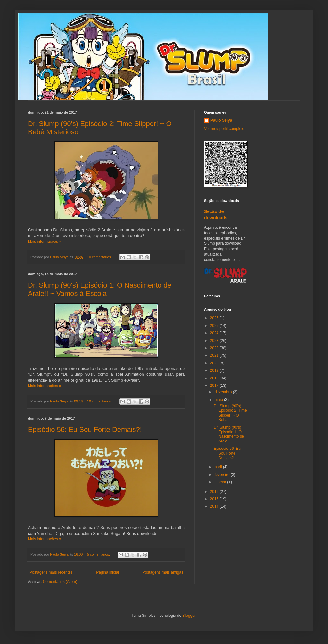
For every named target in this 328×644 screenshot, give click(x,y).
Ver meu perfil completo (224, 129)
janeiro (221, 482)
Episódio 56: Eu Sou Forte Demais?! (85, 429)
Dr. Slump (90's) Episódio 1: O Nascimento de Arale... (229, 434)
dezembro (224, 392)
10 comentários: (100, 257)
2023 (215, 341)
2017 (215, 386)
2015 (215, 499)
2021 (215, 355)
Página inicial (107, 572)
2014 (215, 506)
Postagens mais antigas (163, 572)
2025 (215, 326)
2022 (215, 348)
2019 (215, 370)
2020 (215, 363)
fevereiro (223, 475)
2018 (215, 378)
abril (219, 467)
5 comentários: (99, 554)
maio (219, 400)
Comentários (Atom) (60, 582)
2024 (215, 333)
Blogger (189, 616)
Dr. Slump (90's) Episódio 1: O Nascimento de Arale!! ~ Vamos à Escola (100, 289)
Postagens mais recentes (51, 572)
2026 (215, 318)
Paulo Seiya (221, 120)
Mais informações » (45, 242)
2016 (215, 492)
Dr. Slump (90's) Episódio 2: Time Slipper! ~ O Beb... (230, 413)
